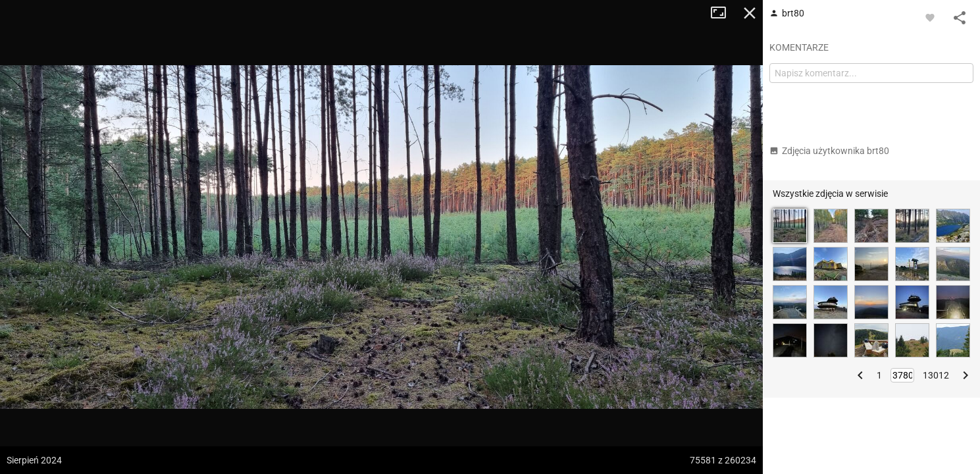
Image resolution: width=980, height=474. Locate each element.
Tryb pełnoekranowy (723, 13)
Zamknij (750, 13)
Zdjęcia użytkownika (829, 151)
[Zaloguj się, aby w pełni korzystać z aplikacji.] (930, 17)
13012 (936, 375)
